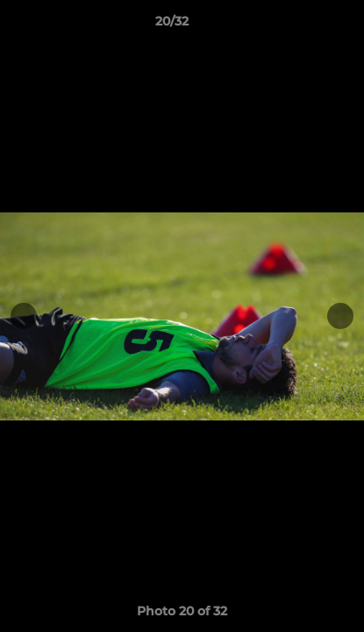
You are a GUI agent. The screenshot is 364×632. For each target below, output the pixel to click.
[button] (301, 25)
